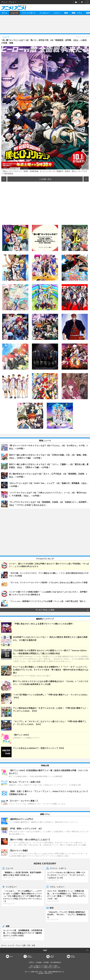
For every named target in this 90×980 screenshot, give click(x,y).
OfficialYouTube (73, 956)
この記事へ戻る (45, 179)
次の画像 (86, 179)
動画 (66, 13)
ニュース (14, 13)
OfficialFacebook (30, 956)
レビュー (57, 13)
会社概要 (46, 962)
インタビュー (45, 13)
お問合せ (31, 962)
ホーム (5, 13)
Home (11, 956)
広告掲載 (39, 962)
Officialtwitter (52, 956)
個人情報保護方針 (56, 962)
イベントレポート (29, 13)
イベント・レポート (58, 868)
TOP (45, 950)
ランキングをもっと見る (45, 610)
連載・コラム (77, 13)
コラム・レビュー (57, 887)
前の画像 (4, 179)
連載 (8, 926)
